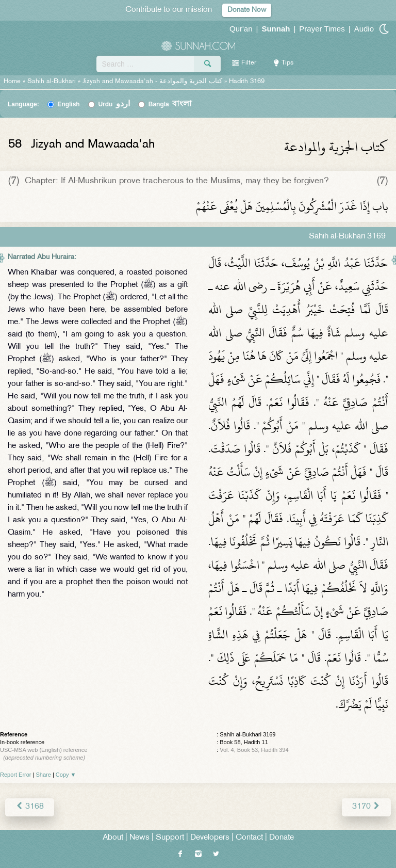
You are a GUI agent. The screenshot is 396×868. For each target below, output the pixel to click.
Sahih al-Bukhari (52, 82)
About (113, 838)
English (68, 104)
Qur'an (241, 29)
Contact (249, 838)
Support (170, 838)
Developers (210, 838)
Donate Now (247, 10)
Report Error (16, 775)
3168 (30, 807)
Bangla (170, 104)
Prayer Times (322, 29)
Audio (364, 29)
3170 (366, 807)
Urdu (114, 104)
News (139, 838)
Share (44, 775)
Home (12, 82)
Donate (282, 838)
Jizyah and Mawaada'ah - (153, 82)
